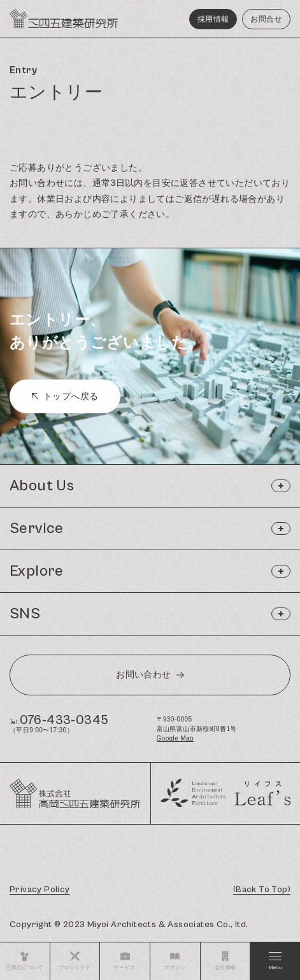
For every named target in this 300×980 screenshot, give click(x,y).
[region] (150, 143)
